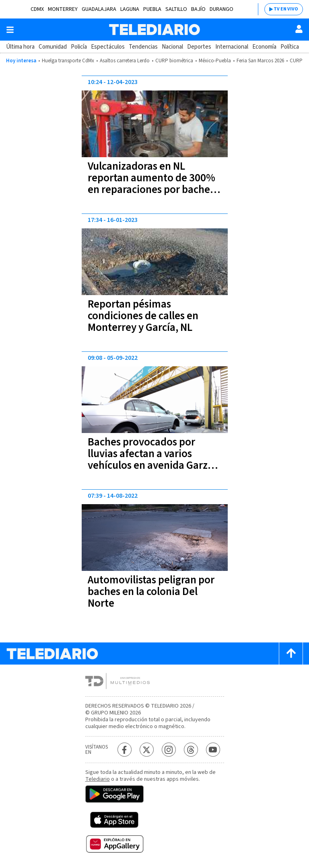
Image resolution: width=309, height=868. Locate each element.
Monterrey (63, 9)
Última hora (20, 47)
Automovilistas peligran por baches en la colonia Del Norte (151, 592)
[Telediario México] (154, 30)
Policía (79, 47)
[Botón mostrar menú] (10, 30)
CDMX (37, 9)
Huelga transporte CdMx (68, 61)
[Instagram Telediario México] (169, 750)
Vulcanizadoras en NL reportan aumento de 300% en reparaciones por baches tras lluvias (151, 184)
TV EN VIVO (286, 9)
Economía (264, 47)
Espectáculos (108, 47)
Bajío (198, 9)
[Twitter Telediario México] (147, 750)
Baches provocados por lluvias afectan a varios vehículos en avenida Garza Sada (150, 460)
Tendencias (143, 47)
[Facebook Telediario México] (125, 750)
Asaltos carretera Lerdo (125, 61)
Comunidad (53, 47)
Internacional (232, 47)
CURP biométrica (174, 61)
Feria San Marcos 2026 (260, 61)
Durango (221, 9)
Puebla (152, 9)
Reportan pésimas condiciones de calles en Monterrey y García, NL (143, 316)
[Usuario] (299, 29)
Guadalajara (99, 9)
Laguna (130, 9)
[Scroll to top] (291, 654)
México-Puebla (215, 61)
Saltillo (176, 9)
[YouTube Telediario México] (213, 750)
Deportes (199, 47)
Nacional (172, 47)
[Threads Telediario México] (191, 750)
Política (290, 47)
